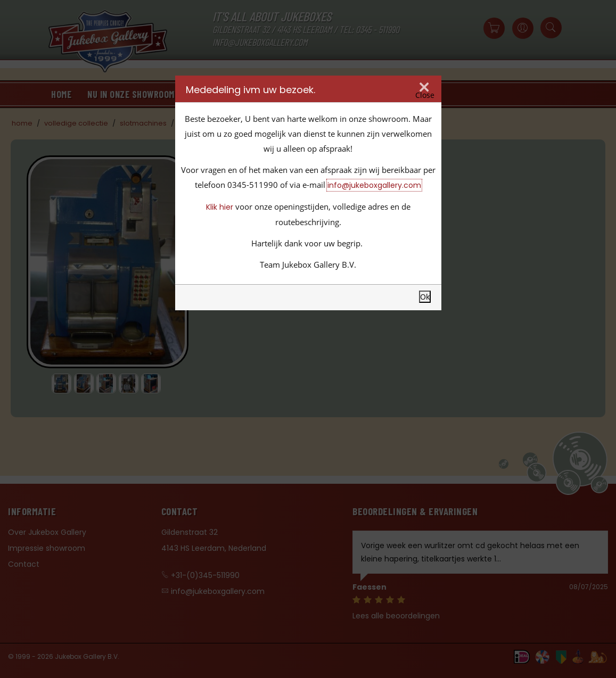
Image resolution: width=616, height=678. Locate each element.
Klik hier (220, 207)
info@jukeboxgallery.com (374, 185)
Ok (425, 297)
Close (425, 95)
